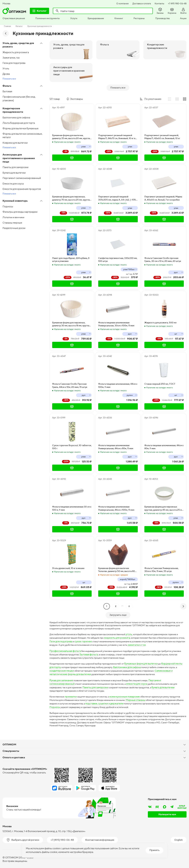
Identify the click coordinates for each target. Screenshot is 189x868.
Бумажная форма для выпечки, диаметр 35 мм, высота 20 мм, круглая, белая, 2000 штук (72, 128)
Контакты (159, 3)
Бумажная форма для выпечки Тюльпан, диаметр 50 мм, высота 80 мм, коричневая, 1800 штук (117, 561)
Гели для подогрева (92, 634)
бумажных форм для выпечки (151, 660)
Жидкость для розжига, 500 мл (160, 314)
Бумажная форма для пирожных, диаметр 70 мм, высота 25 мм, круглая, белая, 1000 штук (72, 189)
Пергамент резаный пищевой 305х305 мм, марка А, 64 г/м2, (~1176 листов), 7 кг (117, 189)
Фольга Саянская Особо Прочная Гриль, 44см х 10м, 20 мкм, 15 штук (70, 377)
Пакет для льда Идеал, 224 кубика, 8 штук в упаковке (71, 251)
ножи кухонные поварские (131, 693)
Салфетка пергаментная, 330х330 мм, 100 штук (118, 251)
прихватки (73, 693)
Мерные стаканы (158, 697)
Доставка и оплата (142, 3)
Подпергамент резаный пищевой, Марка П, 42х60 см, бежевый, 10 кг (162, 128)
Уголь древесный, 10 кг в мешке (68, 559)
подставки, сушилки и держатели (141, 700)
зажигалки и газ (64, 641)
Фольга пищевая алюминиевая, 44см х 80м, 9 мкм (164, 438)
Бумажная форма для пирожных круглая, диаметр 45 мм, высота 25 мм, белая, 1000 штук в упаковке (164, 500)
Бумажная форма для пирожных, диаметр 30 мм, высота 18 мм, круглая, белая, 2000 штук (71, 315)
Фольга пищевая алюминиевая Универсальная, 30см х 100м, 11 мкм (116, 315)
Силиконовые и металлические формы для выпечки (79, 671)
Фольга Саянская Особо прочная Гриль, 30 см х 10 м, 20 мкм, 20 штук (163, 251)
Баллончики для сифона (141, 663)
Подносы (98, 704)
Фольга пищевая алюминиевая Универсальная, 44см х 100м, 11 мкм (116, 499)
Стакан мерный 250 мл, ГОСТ (160, 375)
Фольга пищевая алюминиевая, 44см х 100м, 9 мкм (118, 377)
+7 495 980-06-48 (177, 3)
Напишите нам (167, 813)
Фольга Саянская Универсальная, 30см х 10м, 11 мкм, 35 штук (161, 561)
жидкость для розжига (136, 630)
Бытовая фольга (104, 650)
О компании (122, 3)
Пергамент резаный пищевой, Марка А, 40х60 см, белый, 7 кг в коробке (163, 189)
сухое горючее (114, 634)
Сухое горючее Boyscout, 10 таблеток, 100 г (72, 438)
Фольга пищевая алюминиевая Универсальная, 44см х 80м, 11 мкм (116, 438)
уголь (138, 627)
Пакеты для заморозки (104, 684)
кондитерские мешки (71, 667)
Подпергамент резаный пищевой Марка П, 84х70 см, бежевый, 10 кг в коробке (117, 128)
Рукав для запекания (61, 677)
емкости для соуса (143, 680)
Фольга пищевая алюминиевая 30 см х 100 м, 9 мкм (72, 499)
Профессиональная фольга (65, 647)
